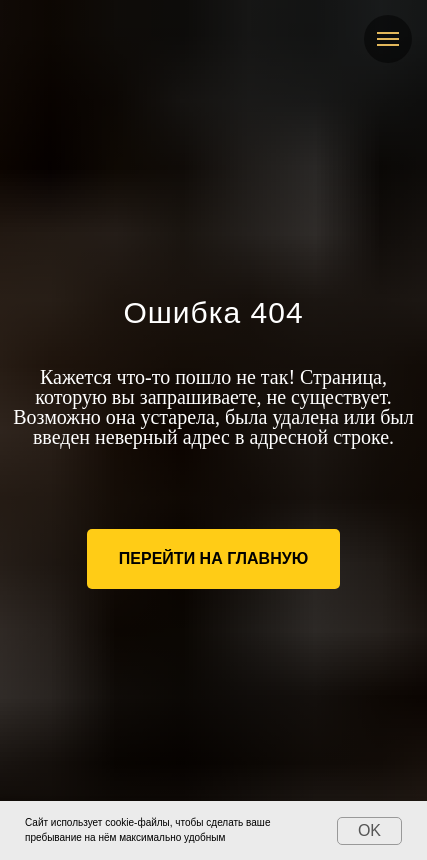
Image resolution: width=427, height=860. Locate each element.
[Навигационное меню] (388, 39)
